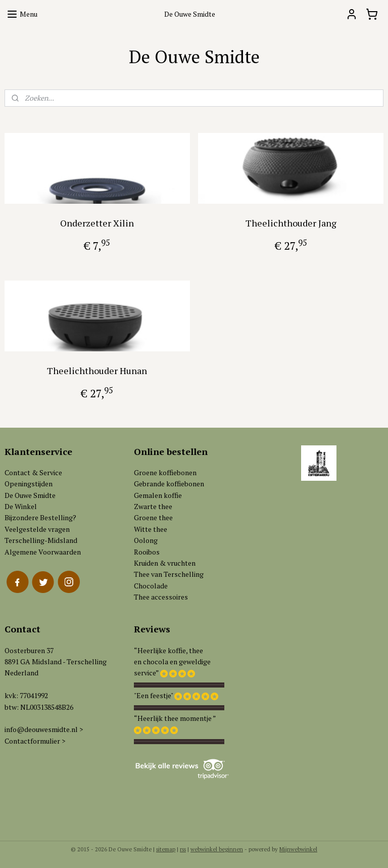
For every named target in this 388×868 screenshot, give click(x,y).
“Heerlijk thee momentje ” (175, 718)
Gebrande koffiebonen (169, 484)
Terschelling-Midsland (41, 540)
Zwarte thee (153, 506)
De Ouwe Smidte (30, 495)
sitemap (166, 849)
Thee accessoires (161, 597)
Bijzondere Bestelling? (40, 517)
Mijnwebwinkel (298, 849)
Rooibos (147, 552)
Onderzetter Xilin (97, 223)
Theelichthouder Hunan (97, 371)
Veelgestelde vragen (37, 529)
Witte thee (151, 529)
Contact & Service (33, 472)
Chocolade (151, 586)
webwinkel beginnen (217, 849)
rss (183, 849)
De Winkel (21, 506)
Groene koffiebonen (165, 472)
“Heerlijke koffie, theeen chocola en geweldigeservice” (172, 662)
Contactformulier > (35, 741)
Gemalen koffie (158, 495)
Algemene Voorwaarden (43, 552)
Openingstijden (29, 484)
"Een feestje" (153, 695)
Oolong (146, 540)
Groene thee (153, 517)
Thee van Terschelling (169, 574)
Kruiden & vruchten (165, 563)
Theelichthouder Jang (291, 223)
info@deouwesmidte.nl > (44, 729)
